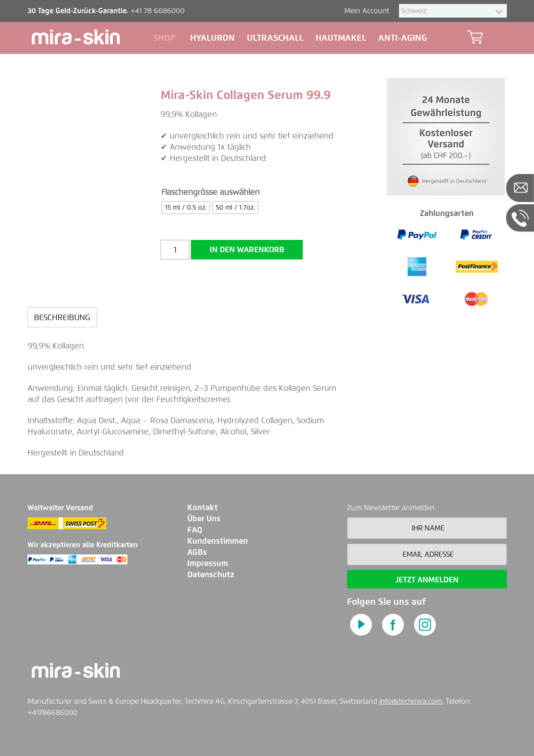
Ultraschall (275, 38)
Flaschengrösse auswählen (210, 192)
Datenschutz (211, 575)
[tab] (63, 317)
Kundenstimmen (218, 541)
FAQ (195, 530)
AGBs (197, 552)
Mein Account (368, 11)
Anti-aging (403, 38)
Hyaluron (212, 38)
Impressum (208, 563)
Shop (165, 38)
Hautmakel (341, 38)
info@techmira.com (411, 701)
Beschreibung (62, 317)
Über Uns (204, 519)
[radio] (186, 208)
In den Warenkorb (247, 250)
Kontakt (202, 508)
